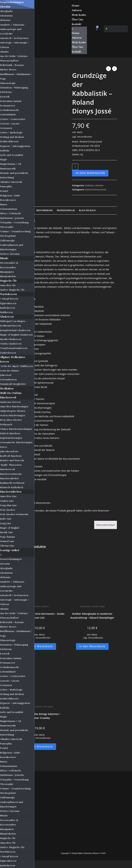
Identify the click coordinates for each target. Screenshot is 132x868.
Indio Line (6, 519)
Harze (4, 447)
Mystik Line (7, 532)
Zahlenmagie (7, 241)
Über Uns (77, 20)
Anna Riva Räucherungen (14, 407)
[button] (17, 555)
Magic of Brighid (10, 528)
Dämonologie (8, 83)
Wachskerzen (8, 294)
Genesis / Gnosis (10, 124)
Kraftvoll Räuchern (11, 456)
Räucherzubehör (9, 478)
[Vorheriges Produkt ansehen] (108, 69)
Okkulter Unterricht (11, 182)
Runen (4, 205)
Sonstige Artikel (10, 550)
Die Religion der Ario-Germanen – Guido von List (40, 616)
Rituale (4, 258)
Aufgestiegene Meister (13, 411)
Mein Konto (79, 15)
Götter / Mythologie (11, 133)
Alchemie (5, 20)
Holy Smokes (8, 510)
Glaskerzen (7, 317)
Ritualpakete (7, 272)
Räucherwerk (8, 398)
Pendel (4, 191)
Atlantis (4, 52)
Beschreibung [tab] (45, 210)
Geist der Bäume (10, 371)
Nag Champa (7, 537)
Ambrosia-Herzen (10, 402)
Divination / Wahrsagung (14, 88)
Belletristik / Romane (12, 65)
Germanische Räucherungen (16, 442)
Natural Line (7, 541)
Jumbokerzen (8, 308)
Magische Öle (8, 281)
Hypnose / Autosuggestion (15, 146)
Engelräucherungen (11, 438)
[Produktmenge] (75, 167)
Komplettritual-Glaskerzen (15, 330)
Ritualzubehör (8, 276)
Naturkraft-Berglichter (13, 384)
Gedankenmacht (9, 110)
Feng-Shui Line (8, 505)
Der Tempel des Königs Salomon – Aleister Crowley (40, 716)
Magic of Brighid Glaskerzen (16, 335)
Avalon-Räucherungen (12, 415)
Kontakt (76, 24)
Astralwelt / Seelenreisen (14, 38)
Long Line (6, 523)
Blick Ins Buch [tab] (87, 210)
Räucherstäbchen (11, 492)
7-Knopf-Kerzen (9, 299)
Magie (4, 160)
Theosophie (7, 227)
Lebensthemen (8, 380)
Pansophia (6, 186)
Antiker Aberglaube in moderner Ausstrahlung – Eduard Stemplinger (92, 616)
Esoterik (5, 97)
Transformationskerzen (14, 348)
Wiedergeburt (8, 236)
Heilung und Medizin (12, 137)
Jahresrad (6, 375)
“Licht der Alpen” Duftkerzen (16, 366)
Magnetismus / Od (10, 164)
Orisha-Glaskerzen (11, 344)
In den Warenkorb (90, 173)
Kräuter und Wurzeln (12, 460)
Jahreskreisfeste (9, 452)
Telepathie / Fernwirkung (14, 223)
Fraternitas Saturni (11, 101)
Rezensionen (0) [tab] (66, 210)
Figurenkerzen (8, 303)
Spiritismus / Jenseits (12, 218)
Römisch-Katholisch (12, 487)
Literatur (5, 7)
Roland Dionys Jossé (96, 189)
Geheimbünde (8, 115)
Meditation (7, 389)
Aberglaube (6, 11)
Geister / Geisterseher (13, 119)
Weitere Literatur (10, 254)
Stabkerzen (6, 312)
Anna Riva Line (8, 496)
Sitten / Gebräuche (11, 213)
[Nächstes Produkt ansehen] (114, 69)
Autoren (77, 10)
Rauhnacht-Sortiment (12, 483)
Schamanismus (9, 209)
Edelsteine (6, 92)
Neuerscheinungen (12, 2)
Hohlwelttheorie (9, 142)
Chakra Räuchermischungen (16, 429)
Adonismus (6, 16)
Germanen (6, 128)
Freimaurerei (7, 106)
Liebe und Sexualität (12, 155)
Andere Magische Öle (12, 290)
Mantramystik (8, 169)
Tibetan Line (7, 546)
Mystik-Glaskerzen (11, 339)
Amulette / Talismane (12, 25)
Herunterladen (106, 525)
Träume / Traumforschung (15, 231)
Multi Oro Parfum (11, 393)
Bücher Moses (8, 70)
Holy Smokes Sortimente (14, 514)
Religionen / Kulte (10, 196)
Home (76, 6)
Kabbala (5, 151)
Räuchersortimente (11, 474)
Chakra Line (7, 501)
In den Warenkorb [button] (40, 646)
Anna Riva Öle (8, 285)
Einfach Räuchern (10, 433)
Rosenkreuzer (8, 200)
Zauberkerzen (8, 353)
